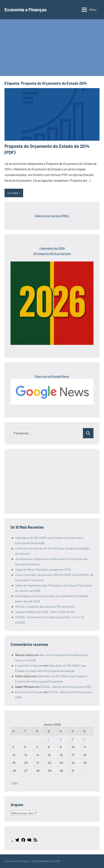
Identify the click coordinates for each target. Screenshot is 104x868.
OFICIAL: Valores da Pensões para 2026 (66, 687)
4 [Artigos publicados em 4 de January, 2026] (84, 739)
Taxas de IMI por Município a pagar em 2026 (43, 569)
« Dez (14, 783)
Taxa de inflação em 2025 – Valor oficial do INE (45, 612)
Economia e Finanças (26, 10)
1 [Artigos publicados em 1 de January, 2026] (49, 739)
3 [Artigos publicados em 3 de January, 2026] (72, 739)
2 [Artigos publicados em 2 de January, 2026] (61, 739)
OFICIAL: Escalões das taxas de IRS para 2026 (45, 606)
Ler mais (13, 193)
